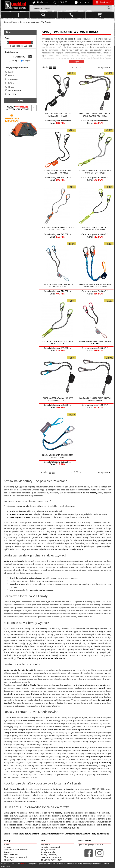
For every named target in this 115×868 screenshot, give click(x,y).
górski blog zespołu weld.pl (91, 845)
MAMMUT (12, 79)
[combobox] (20, 57)
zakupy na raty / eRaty (51, 860)
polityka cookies (48, 850)
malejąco (26, 60)
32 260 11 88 (62, 2)
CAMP (10, 72)
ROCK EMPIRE (13, 90)
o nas (6, 845)
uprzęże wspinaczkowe (52, 834)
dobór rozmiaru (11, 855)
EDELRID (11, 76)
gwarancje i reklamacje (51, 857)
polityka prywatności (50, 847)
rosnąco (14, 60)
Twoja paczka (84, 2)
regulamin (46, 845)
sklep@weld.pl (42, 2)
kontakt (7, 847)
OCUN (10, 83)
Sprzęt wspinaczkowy (29, 22)
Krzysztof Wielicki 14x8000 (16, 850)
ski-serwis (9, 860)
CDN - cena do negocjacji (15, 857)
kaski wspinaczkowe (29, 834)
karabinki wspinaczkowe (77, 834)
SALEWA (11, 94)
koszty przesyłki (48, 852)
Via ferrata (46, 22)
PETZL (10, 87)
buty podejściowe (100, 834)
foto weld (8, 852)
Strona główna (10, 22)
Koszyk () (105, 2)
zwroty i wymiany (49, 855)
